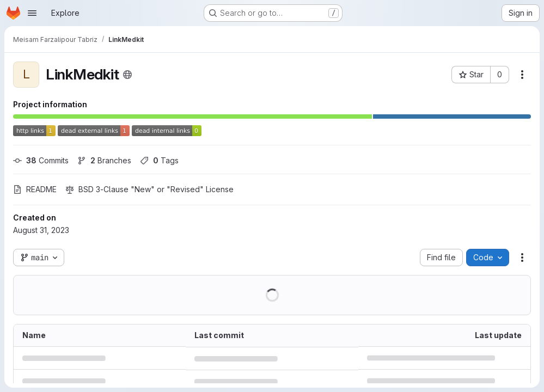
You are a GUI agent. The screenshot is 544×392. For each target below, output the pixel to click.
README (35, 189)
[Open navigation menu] (32, 13)
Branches (104, 160)
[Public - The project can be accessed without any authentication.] (127, 75)
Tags (159, 160)
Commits (41, 160)
